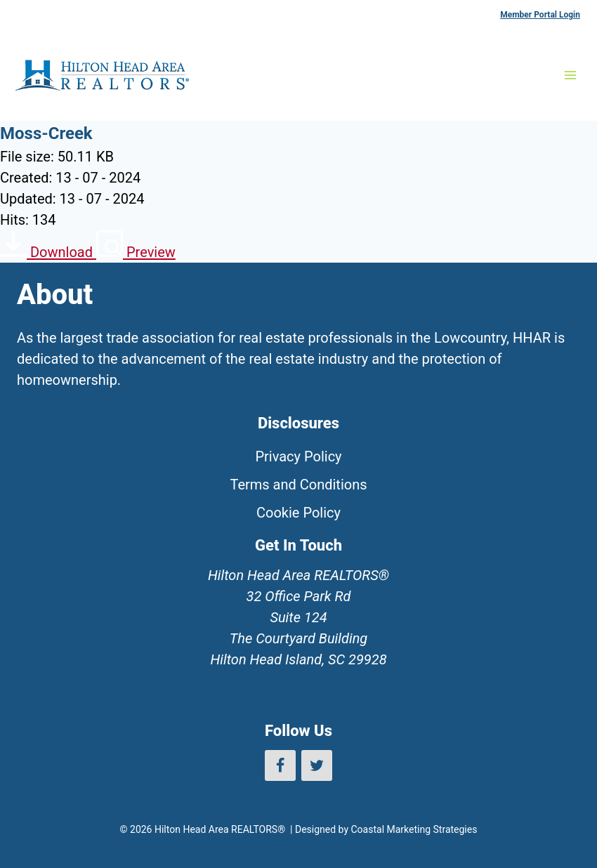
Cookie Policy (298, 513)
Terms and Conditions (298, 485)
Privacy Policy (298, 456)
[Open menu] (570, 75)
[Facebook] (280, 765)
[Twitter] (317, 765)
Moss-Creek (46, 133)
